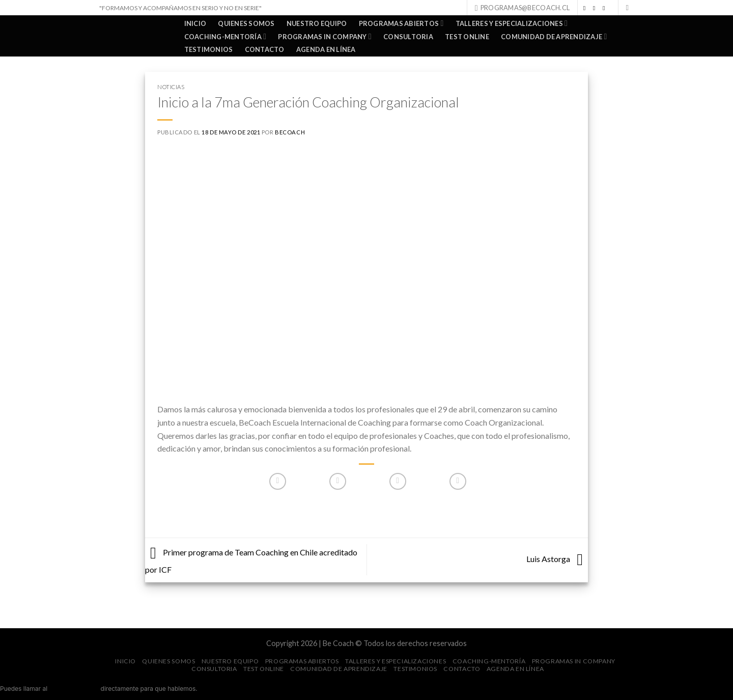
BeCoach (290, 132)
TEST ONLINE (467, 37)
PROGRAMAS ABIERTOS (401, 23)
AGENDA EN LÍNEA (326, 49)
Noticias (171, 87)
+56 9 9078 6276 (74, 689)
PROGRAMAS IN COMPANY (325, 36)
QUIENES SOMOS (246, 23)
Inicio (195, 23)
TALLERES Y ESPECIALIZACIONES (512, 23)
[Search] (630, 8)
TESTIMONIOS (209, 49)
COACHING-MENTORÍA (225, 36)
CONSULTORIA (408, 37)
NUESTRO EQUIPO (317, 23)
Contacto (265, 49)
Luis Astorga (557, 559)
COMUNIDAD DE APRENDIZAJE (554, 36)
